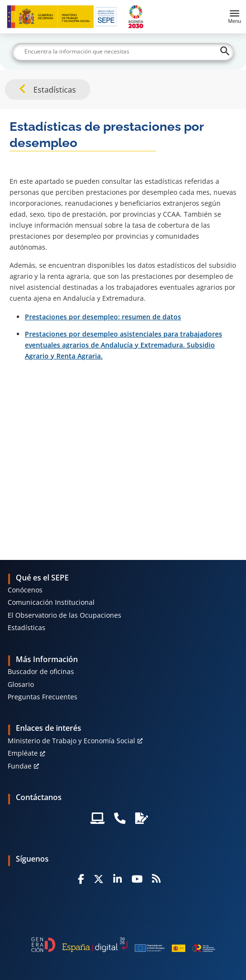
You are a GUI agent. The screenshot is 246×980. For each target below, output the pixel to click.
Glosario (21, 684)
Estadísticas (27, 627)
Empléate (23, 753)
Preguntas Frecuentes (43, 697)
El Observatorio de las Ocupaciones (64, 615)
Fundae (20, 766)
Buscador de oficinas (41, 671)
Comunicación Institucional (51, 602)
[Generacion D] (123, 945)
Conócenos (25, 590)
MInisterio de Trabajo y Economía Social (71, 741)
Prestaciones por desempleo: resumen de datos (103, 317)
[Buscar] (123, 52)
